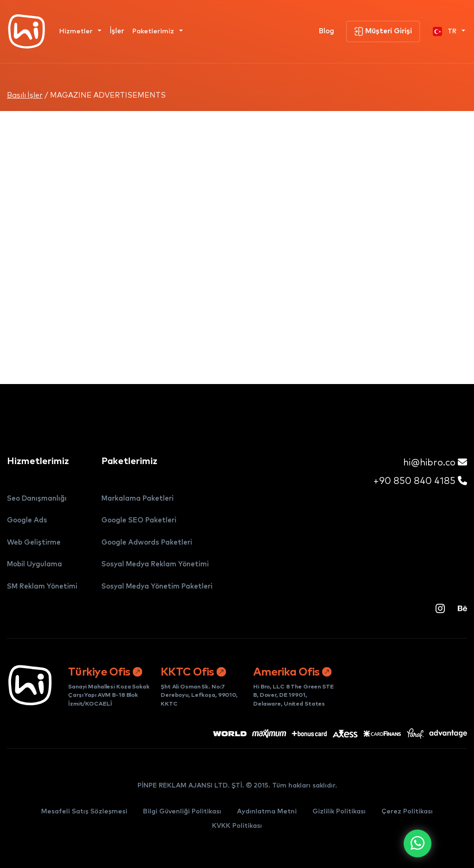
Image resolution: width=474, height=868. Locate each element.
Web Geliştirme (34, 542)
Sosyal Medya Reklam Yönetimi (155, 564)
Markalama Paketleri (137, 499)
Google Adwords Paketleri (147, 542)
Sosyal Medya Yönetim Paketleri (157, 586)
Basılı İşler (25, 95)
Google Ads (27, 520)
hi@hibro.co (435, 462)
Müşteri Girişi (383, 31)
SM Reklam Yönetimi (42, 586)
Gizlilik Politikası (339, 812)
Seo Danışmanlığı (37, 499)
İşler (117, 31)
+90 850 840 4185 (420, 481)
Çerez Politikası (407, 812)
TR (446, 31)
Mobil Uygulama (34, 564)
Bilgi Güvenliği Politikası (182, 812)
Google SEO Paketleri (139, 520)
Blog (327, 31)
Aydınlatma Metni (267, 812)
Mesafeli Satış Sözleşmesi (84, 812)
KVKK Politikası (237, 826)
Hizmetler (77, 31)
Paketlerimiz (154, 31)
